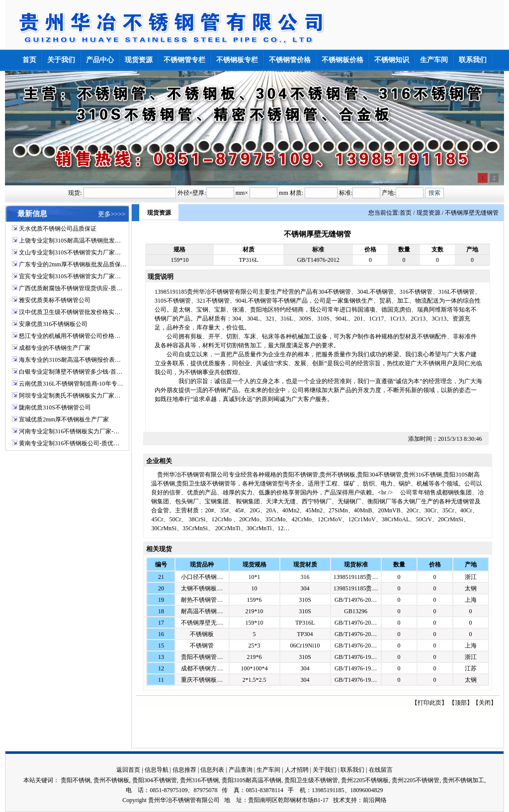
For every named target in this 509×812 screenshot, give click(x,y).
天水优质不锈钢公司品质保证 (58, 229)
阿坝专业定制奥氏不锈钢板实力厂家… (70, 396)
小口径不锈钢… (202, 577)
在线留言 (381, 770)
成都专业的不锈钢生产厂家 (55, 348)
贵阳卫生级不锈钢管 (311, 780)
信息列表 (212, 770)
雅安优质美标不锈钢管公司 (55, 300)
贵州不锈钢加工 (463, 780)
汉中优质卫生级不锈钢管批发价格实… (70, 312)
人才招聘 (297, 770)
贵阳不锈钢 (76, 780)
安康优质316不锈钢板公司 (53, 324)
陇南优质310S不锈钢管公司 (55, 407)
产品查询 (241, 770)
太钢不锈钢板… (202, 588)
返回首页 (128, 770)
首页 (406, 213)
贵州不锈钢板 (111, 780)
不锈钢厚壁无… (202, 623)
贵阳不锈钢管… (202, 657)
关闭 (485, 703)
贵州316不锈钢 (199, 780)
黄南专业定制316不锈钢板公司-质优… (69, 443)
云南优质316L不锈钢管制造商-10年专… (71, 384)
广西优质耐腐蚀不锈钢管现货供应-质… (71, 288)
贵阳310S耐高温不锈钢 (252, 780)
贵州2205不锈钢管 (416, 780)
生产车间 (268, 770)
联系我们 (352, 770)
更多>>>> (112, 214)
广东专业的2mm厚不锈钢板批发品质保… (73, 264)
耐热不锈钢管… (202, 600)
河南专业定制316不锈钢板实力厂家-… (69, 431)
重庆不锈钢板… (202, 680)
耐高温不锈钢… (202, 611)
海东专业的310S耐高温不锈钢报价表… (70, 360)
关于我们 (325, 770)
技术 (339, 800)
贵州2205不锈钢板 (365, 780)
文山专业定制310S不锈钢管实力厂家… (70, 252)
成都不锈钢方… (202, 668)
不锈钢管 (202, 646)
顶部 (461, 703)
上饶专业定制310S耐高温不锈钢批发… (70, 241)
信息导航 (157, 770)
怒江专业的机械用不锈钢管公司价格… (70, 336)
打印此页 (429, 703)
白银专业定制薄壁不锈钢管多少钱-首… (71, 372)
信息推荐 (184, 770)
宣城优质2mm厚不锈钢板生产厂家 (64, 419)
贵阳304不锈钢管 (155, 780)
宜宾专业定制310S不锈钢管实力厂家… (70, 276)
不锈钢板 (202, 634)
